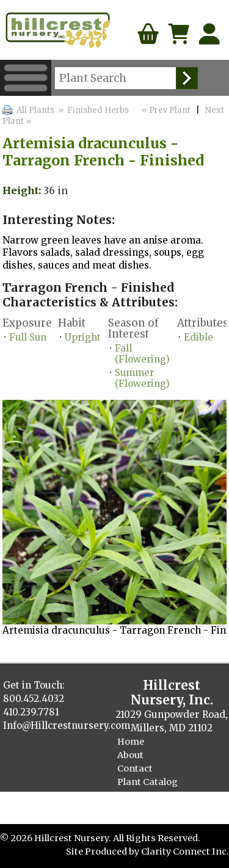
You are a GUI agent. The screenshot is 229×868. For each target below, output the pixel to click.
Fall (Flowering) (142, 354)
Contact (135, 769)
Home (131, 742)
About (130, 755)
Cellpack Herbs (151, 809)
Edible (198, 337)
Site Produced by (104, 852)
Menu (26, 78)
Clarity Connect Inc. (185, 852)
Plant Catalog (147, 782)
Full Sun (28, 337)
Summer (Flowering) (142, 378)
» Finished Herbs (93, 110)
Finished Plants (152, 796)
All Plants (35, 110)
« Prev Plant (165, 110)
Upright (83, 337)
